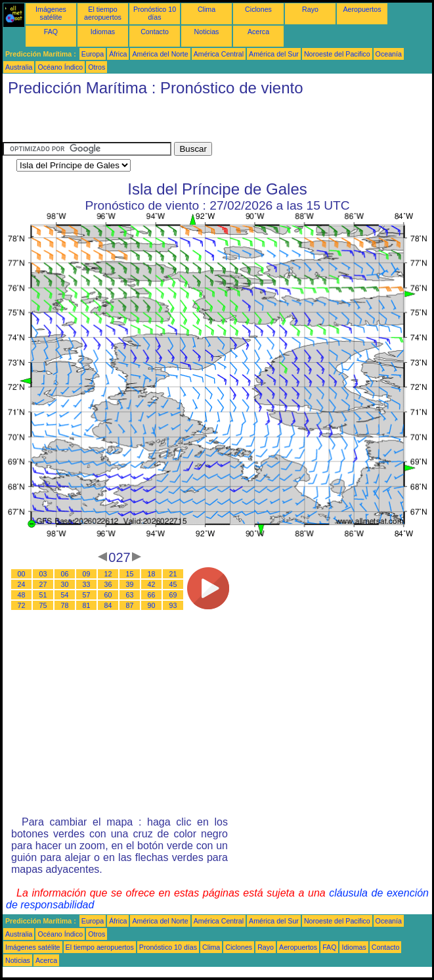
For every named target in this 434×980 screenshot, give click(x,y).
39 (130, 584)
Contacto (155, 32)
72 (22, 605)
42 (152, 584)
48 (22, 595)
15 (130, 574)
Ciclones (258, 9)
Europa (93, 54)
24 (22, 584)
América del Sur (274, 54)
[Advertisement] (156, 122)
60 (108, 595)
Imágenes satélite (51, 13)
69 (173, 595)
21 (173, 574)
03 (43, 574)
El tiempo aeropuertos (103, 13)
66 (152, 595)
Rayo (310, 9)
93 (173, 605)
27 (43, 584)
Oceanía (389, 54)
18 (152, 574)
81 (87, 605)
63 (130, 595)
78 (65, 605)
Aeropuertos (362, 9)
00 (22, 574)
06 (65, 574)
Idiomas (103, 32)
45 (173, 584)
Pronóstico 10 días (155, 13)
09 (87, 574)
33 (87, 584)
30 (65, 584)
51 (43, 595)
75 (43, 605)
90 (152, 605)
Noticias (207, 32)
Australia (19, 67)
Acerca (258, 32)
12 (108, 574)
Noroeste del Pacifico (337, 54)
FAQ (51, 32)
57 (87, 595)
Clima (206, 9)
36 (108, 584)
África (118, 54)
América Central (219, 54)
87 (130, 605)
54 (65, 595)
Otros (97, 67)
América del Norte (160, 54)
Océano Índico (60, 67)
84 (108, 605)
